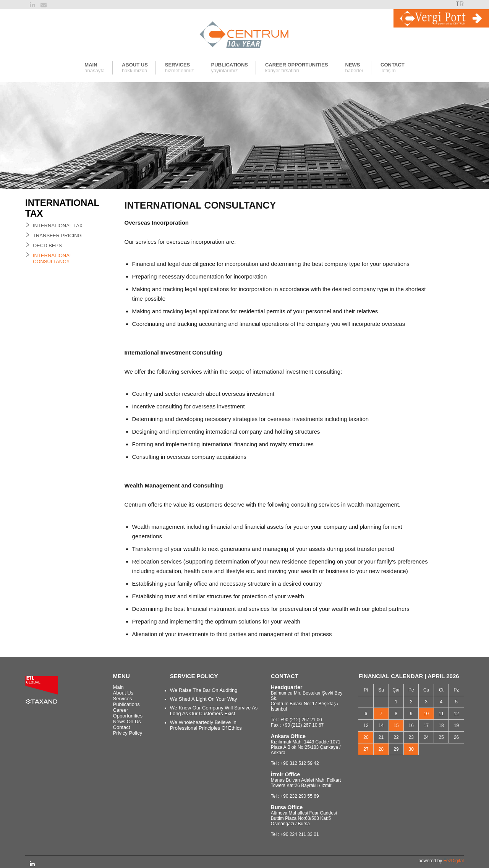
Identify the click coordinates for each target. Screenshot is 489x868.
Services (123, 699)
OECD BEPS (47, 245)
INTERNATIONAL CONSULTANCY (53, 258)
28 (381, 749)
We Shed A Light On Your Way (204, 699)
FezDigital (454, 861)
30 (411, 749)
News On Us (127, 721)
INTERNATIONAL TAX (58, 226)
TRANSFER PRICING (57, 236)
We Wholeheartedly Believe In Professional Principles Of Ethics (206, 725)
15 (396, 725)
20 (366, 737)
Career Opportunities (128, 713)
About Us (123, 693)
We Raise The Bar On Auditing (204, 690)
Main (118, 687)
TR (460, 4)
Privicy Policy (128, 733)
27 (366, 749)
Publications (126, 704)
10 (426, 714)
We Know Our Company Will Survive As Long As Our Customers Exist (214, 711)
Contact (122, 727)
